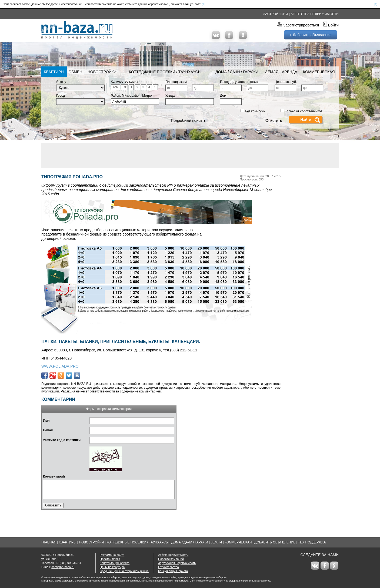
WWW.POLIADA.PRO (60, 366)
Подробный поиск (186, 120)
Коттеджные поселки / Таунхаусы (165, 72)
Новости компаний (171, 559)
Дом (223, 96)
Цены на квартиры (112, 567)
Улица (170, 96)
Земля (272, 72)
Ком (115, 87)
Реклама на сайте (112, 555)
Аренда (290, 72)
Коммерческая (319, 72)
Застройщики (276, 14)
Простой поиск (110, 559)
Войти (333, 25)
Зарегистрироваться (301, 25)
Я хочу (61, 82)
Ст (124, 87)
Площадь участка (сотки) (239, 82)
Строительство (169, 567)
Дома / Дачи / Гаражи (237, 72)
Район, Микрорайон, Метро (131, 96)
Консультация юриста (115, 563)
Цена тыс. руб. (286, 82)
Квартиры (54, 72)
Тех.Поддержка (312, 542)
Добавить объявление (275, 542)
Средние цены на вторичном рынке (124, 571)
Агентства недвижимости (315, 14)
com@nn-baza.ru (63, 567)
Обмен (75, 72)
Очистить (274, 120)
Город (61, 96)
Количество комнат (125, 82)
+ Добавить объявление (311, 35)
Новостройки (102, 72)
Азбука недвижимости (173, 555)
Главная (49, 542)
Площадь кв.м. (176, 82)
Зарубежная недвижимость (177, 563)
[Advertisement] (190, 155)
